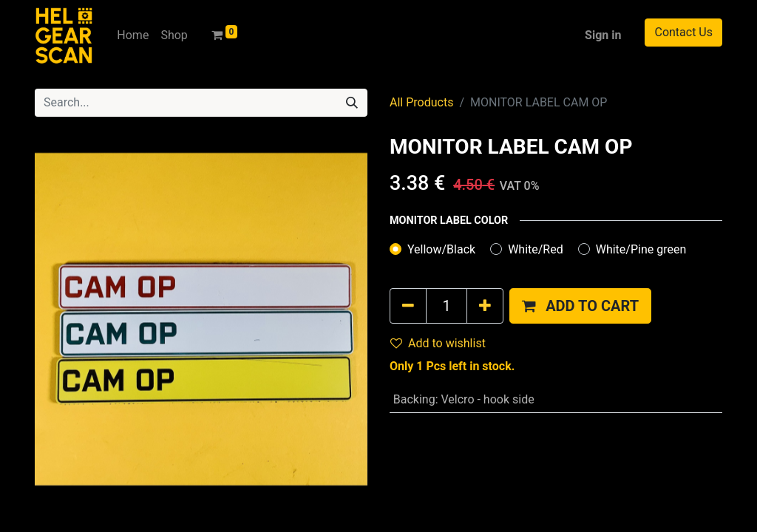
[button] (580, 306)
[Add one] (485, 306)
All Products (421, 102)
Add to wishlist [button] (438, 343)
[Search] (352, 103)
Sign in (603, 35)
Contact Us (683, 32)
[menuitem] (133, 35)
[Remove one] (408, 306)
